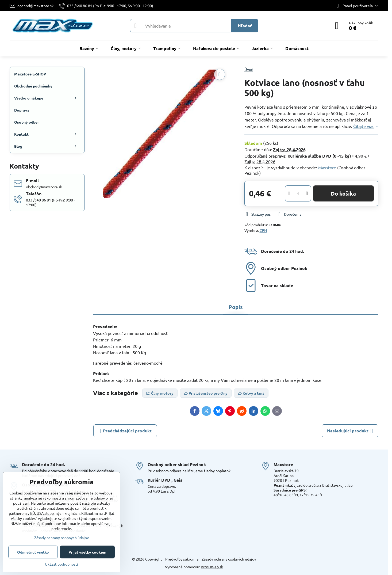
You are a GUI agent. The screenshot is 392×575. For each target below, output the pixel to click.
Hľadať (245, 26)
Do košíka (343, 193)
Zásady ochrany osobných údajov (229, 559)
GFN (263, 230)
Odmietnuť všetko (33, 552)
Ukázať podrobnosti (62, 564)
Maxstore (327, 167)
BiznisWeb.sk (212, 567)
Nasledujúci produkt (350, 431)
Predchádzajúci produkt (125, 431)
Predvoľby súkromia (182, 559)
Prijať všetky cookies (87, 552)
